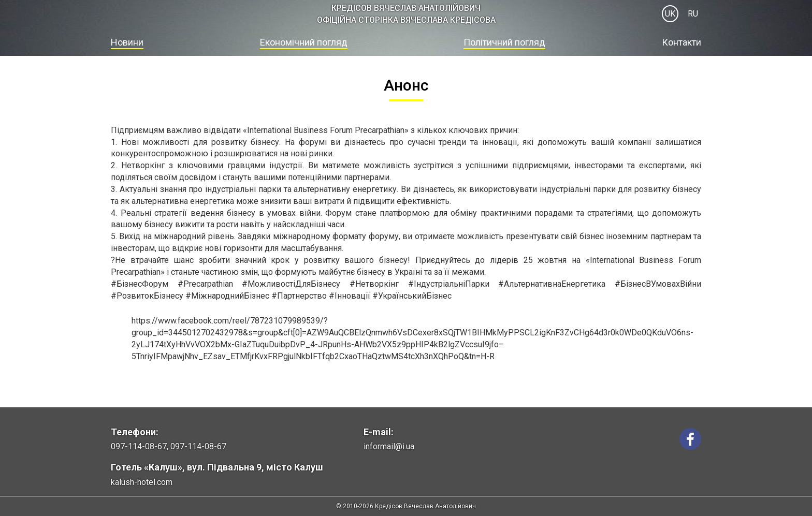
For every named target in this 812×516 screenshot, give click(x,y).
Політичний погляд (504, 42)
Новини (127, 42)
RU (693, 14)
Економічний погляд (304, 42)
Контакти (682, 42)
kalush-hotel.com (142, 482)
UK (670, 14)
